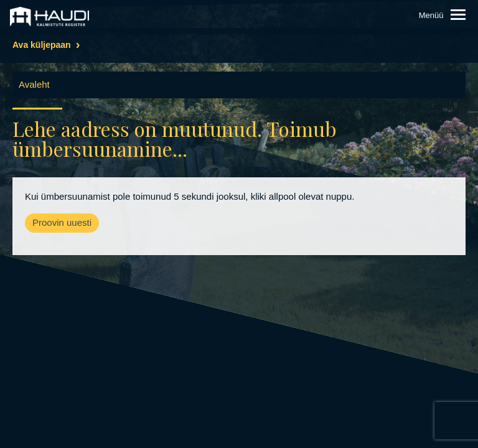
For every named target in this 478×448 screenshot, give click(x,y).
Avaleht (34, 84)
